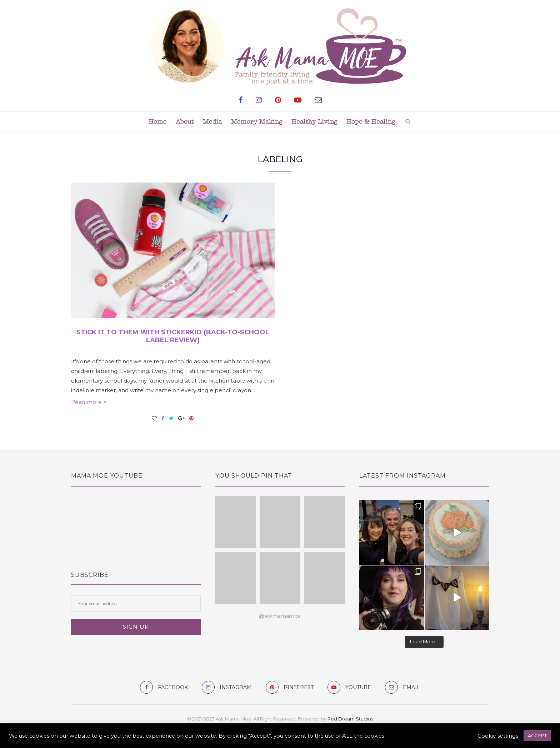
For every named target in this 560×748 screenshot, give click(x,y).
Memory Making (257, 122)
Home (158, 122)
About (185, 122)
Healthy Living (314, 122)
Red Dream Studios (350, 719)
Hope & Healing (371, 122)
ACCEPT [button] (537, 735)
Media (212, 122)
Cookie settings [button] (498, 736)
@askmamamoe (280, 616)
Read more (89, 402)
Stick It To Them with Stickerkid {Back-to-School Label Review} (173, 336)
